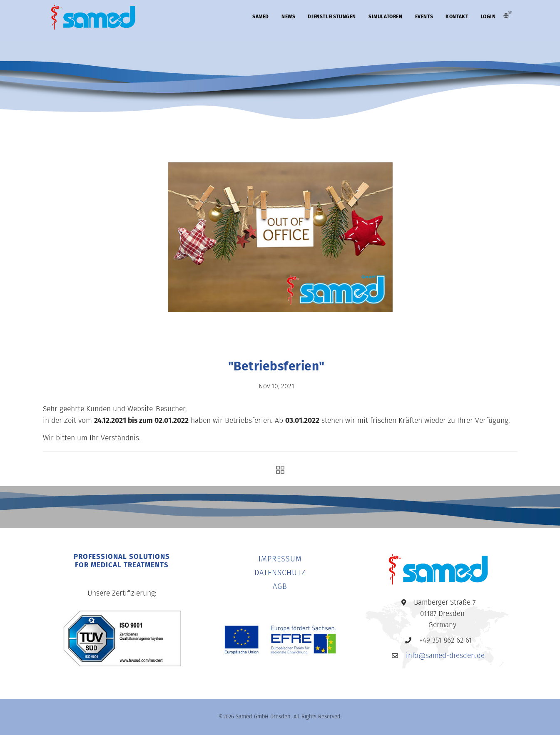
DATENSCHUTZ (280, 573)
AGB (280, 587)
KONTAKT (457, 17)
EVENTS (424, 17)
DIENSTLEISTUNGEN (332, 17)
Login (488, 17)
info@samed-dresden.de (445, 656)
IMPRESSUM (280, 560)
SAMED (261, 17)
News (288, 17)
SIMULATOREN (386, 17)
